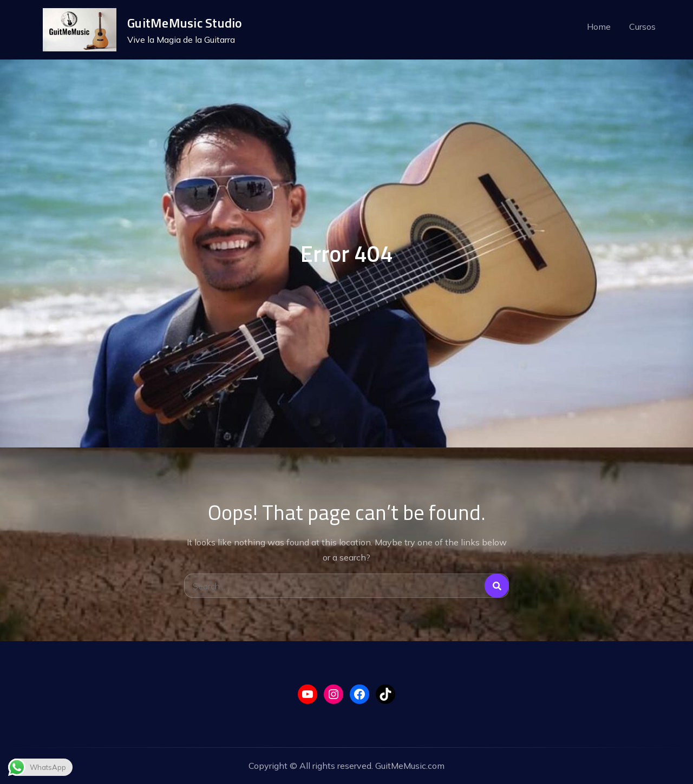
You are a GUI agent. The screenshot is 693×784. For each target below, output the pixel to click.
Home (599, 27)
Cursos (642, 27)
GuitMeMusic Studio (185, 23)
